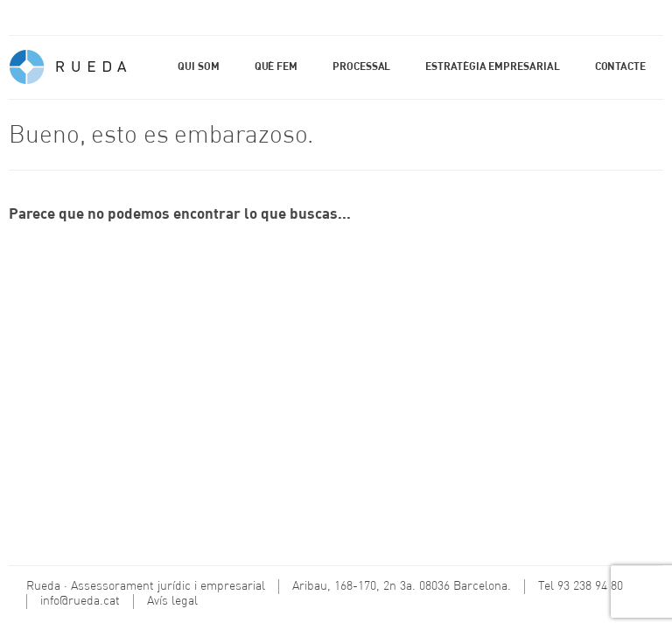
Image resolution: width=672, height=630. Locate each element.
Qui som (198, 67)
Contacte (620, 67)
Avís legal (172, 601)
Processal (361, 67)
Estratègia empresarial (492, 67)
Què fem (276, 67)
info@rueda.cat (80, 601)
